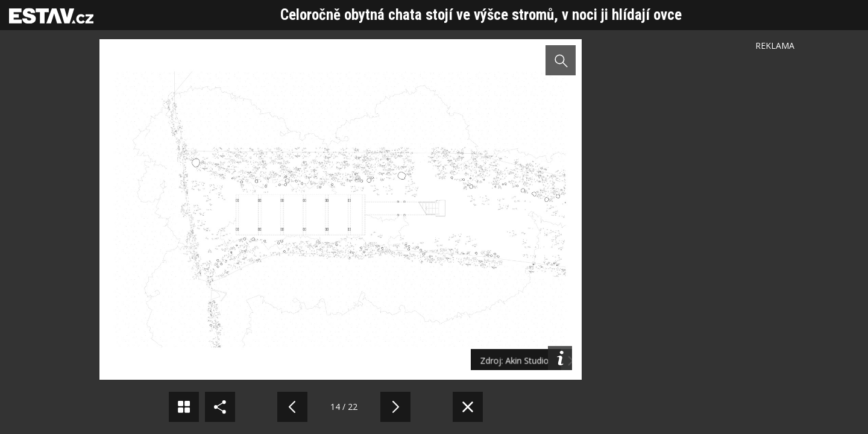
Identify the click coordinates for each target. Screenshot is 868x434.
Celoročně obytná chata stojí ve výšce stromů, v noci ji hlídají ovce (481, 15)
